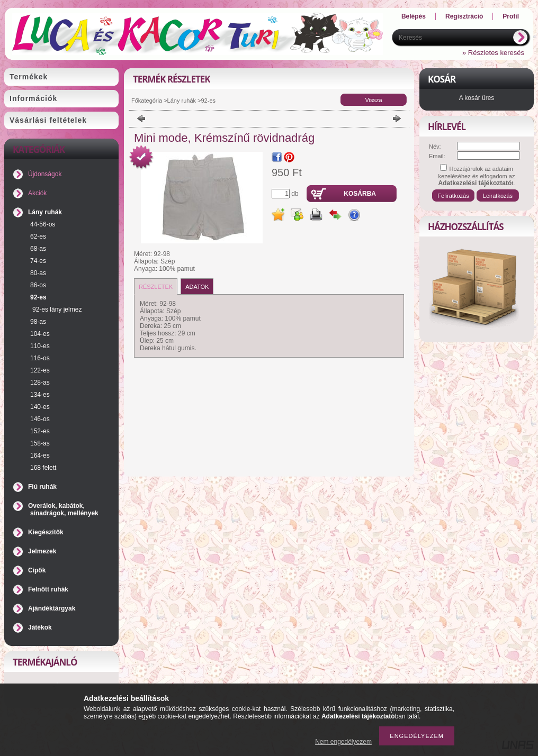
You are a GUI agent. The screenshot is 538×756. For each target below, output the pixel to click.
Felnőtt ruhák (48, 589)
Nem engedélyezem (343, 742)
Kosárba (360, 194)
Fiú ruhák (42, 487)
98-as (38, 322)
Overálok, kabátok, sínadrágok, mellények (63, 509)
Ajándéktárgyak (52, 608)
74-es (38, 261)
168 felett (43, 468)
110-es (40, 346)
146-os (40, 419)
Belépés (414, 16)
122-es (40, 370)
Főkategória (147, 101)
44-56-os (43, 224)
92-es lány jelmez (57, 309)
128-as (40, 382)
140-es (40, 407)
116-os (40, 358)
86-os (38, 285)
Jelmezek (42, 551)
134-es (40, 395)
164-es (40, 456)
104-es (40, 334)
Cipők (37, 570)
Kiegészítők (46, 532)
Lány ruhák (45, 212)
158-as (40, 443)
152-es (40, 431)
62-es (38, 236)
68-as (38, 249)
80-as (38, 273)
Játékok (40, 627)
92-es (38, 297)
